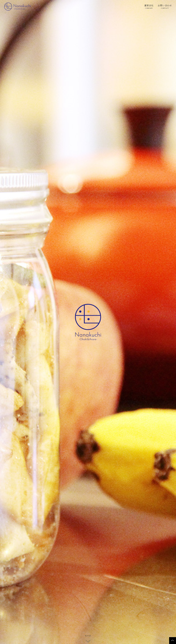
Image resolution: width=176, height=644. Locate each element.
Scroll (88, 638)
